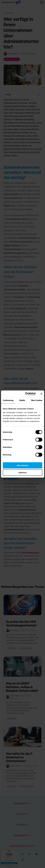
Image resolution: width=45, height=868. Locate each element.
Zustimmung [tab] (8, 400)
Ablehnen (22, 473)
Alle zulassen (22, 465)
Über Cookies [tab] (37, 400)
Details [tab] (22, 400)
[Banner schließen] (41, 394)
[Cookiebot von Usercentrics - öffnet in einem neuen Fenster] (26, 394)
